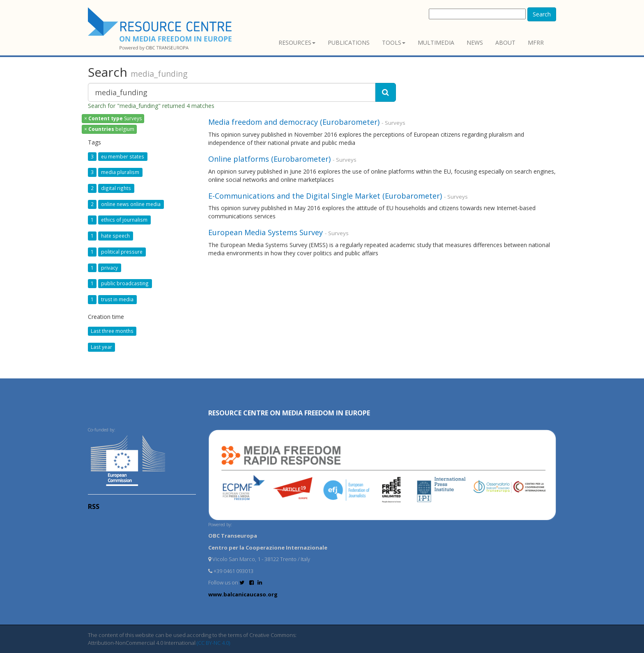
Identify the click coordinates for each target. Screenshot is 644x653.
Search (542, 14)
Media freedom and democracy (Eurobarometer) (294, 122)
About (505, 42)
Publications (349, 42)
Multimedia (436, 42)
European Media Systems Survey (266, 232)
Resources (297, 42)
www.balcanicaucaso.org (243, 594)
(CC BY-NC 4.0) (213, 643)
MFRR (536, 42)
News (475, 42)
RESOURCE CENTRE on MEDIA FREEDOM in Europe (289, 413)
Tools (394, 42)
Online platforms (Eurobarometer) (269, 159)
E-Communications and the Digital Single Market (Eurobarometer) (325, 196)
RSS (94, 506)
